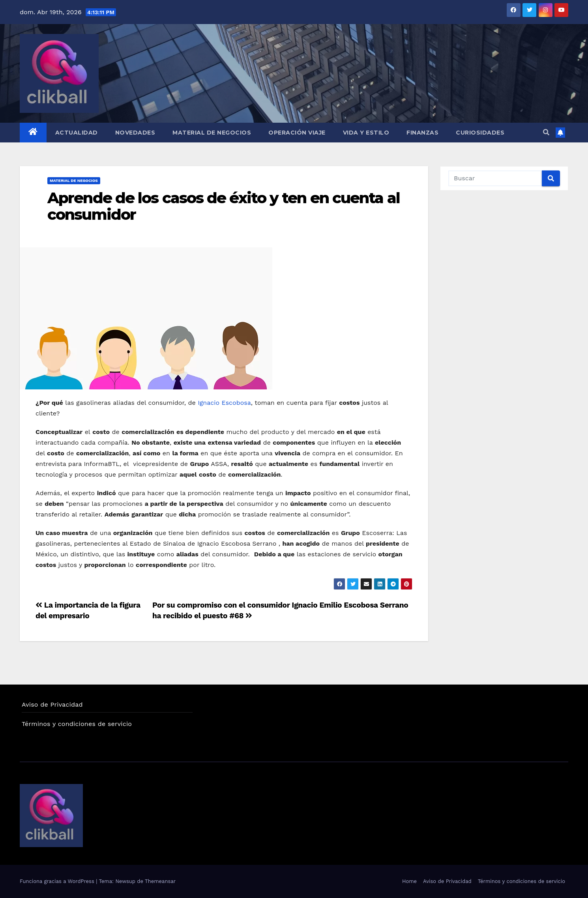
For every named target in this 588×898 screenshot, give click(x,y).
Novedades (135, 133)
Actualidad (77, 133)
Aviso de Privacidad (52, 704)
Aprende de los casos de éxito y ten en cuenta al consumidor (224, 206)
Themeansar (160, 881)
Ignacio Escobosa (224, 403)
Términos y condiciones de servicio (77, 724)
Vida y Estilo (366, 133)
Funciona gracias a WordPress (58, 881)
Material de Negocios (212, 133)
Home (409, 881)
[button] (546, 132)
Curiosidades (480, 133)
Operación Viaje (297, 133)
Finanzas (422, 133)
